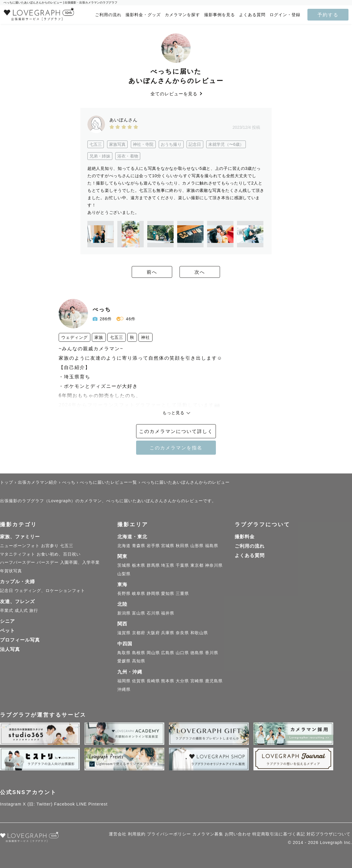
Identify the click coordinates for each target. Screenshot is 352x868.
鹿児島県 (214, 681)
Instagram (11, 804)
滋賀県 (124, 633)
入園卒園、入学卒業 (80, 562)
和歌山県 (199, 633)
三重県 (182, 593)
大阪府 (153, 633)
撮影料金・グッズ (143, 15)
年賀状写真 (11, 571)
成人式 (21, 610)
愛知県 (168, 593)
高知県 (139, 661)
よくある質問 (252, 15)
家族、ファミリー (20, 537)
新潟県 (124, 613)
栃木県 (139, 565)
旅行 (34, 610)
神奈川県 (214, 565)
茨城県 (124, 565)
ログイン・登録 (285, 15)
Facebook (64, 804)
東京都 (197, 565)
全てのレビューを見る (176, 94)
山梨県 (124, 574)
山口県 (182, 653)
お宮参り (50, 546)
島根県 (139, 653)
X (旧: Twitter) (38, 804)
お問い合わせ (238, 834)
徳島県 (197, 653)
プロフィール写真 (20, 640)
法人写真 (10, 649)
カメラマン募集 (208, 834)
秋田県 (182, 546)
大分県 (182, 681)
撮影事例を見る (220, 15)
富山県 (139, 613)
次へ (208, 272)
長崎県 (153, 681)
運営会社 (118, 834)
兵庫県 (168, 633)
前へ (144, 272)
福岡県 (124, 681)
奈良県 (182, 633)
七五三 (67, 546)
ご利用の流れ (108, 15)
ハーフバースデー (18, 562)
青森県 (139, 546)
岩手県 (153, 546)
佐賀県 (139, 681)
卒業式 (7, 610)
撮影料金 (245, 537)
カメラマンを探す (182, 15)
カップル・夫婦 (17, 582)
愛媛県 (124, 661)
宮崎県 (197, 681)
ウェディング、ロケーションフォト (50, 590)
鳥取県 (124, 653)
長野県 (124, 593)
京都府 (139, 633)
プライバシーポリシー (169, 834)
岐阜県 (139, 593)
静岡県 (153, 593)
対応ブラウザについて (329, 834)
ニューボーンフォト (20, 546)
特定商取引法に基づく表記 (279, 834)
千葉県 (182, 565)
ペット (7, 631)
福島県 (212, 546)
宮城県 (168, 546)
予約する (328, 15)
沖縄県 (124, 689)
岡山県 (153, 653)
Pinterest (98, 804)
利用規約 (137, 834)
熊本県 (168, 681)
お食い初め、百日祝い (59, 554)
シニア (7, 621)
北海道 (124, 546)
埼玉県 (168, 565)
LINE (82, 804)
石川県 (153, 613)
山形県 (197, 546)
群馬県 (153, 565)
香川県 (212, 653)
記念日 (7, 590)
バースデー (48, 562)
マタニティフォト (18, 554)
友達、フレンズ (17, 601)
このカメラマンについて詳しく (176, 432)
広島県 (168, 653)
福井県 (168, 613)
